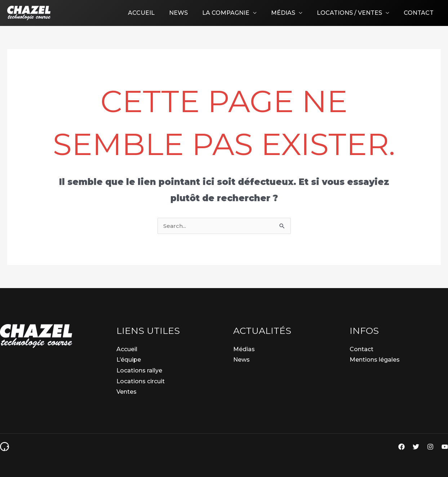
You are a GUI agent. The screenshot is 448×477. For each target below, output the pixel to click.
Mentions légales (375, 360)
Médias (290, 13)
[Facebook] (402, 447)
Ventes (127, 392)
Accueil (157, 13)
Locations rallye (139, 370)
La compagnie (236, 13)
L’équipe (129, 360)
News (191, 13)
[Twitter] (416, 447)
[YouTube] (445, 447)
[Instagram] (430, 447)
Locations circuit (141, 381)
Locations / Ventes (354, 13)
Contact (420, 13)
